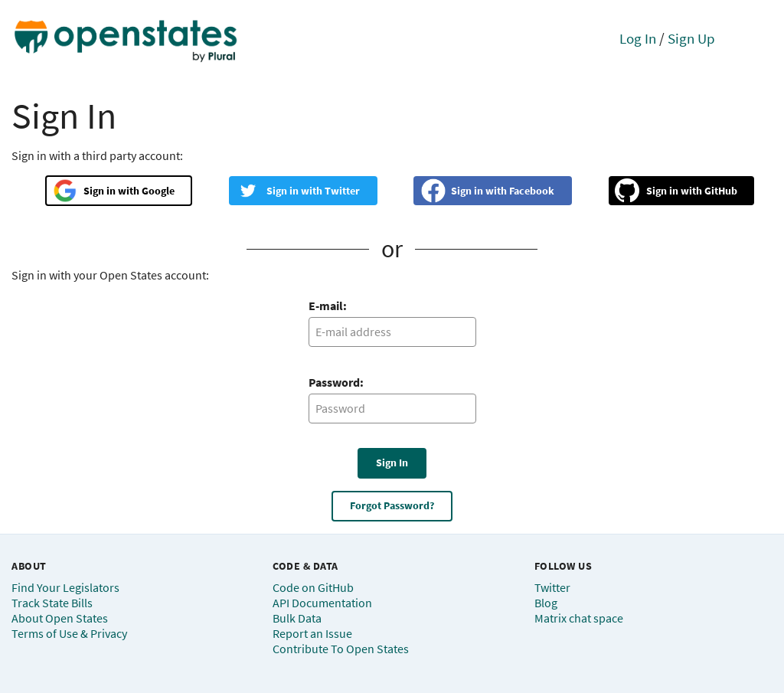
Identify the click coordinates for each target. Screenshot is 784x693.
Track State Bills (52, 603)
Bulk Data (297, 618)
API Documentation (322, 603)
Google (158, 191)
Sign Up (691, 38)
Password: (336, 382)
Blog (546, 603)
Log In (638, 38)
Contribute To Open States (341, 649)
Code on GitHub (313, 587)
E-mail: (328, 306)
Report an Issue (312, 633)
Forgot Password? (392, 505)
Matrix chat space (579, 618)
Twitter (342, 191)
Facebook (532, 191)
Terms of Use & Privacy (69, 633)
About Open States (60, 618)
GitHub (721, 191)
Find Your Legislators (65, 587)
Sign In (392, 463)
